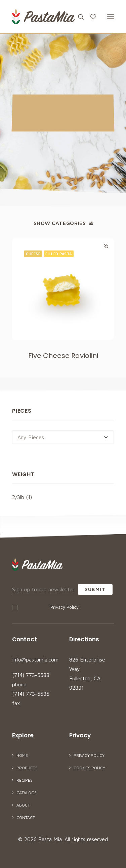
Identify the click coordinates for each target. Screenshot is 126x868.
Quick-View (106, 246)
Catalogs (27, 793)
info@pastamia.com (35, 659)
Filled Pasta (59, 254)
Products (27, 768)
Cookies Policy (89, 768)
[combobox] (63, 437)
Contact (26, 817)
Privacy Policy (65, 607)
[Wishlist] (90, 17)
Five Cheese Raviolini (63, 356)
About (23, 805)
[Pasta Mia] (43, 17)
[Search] (78, 17)
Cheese (33, 254)
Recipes (25, 780)
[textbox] (63, 437)
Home (22, 755)
